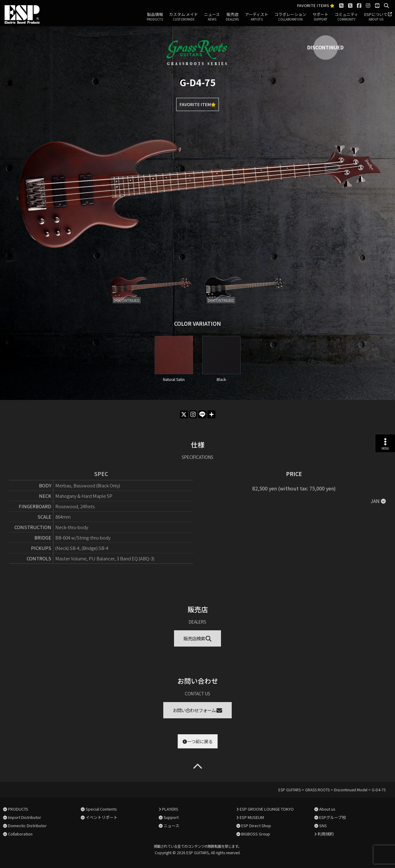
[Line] (202, 414)
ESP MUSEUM (252, 817)
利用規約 (326, 834)
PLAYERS (170, 809)
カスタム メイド (184, 17)
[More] (211, 414)
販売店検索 (198, 638)
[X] (184, 414)
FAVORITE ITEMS (316, 6)
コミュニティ (346, 17)
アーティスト (257, 17)
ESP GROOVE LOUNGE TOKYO (267, 809)
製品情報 (155, 17)
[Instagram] (193, 414)
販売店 (232, 17)
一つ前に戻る (198, 741)
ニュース (212, 17)
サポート (320, 17)
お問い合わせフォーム (198, 710)
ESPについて (376, 17)
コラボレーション (290, 17)
